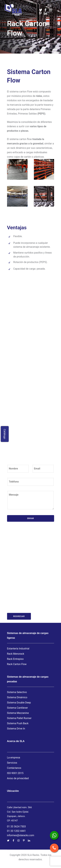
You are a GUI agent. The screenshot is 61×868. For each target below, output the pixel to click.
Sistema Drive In (16, 729)
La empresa (14, 758)
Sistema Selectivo (17, 692)
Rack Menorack (16, 654)
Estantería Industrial (18, 649)
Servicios (12, 763)
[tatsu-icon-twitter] (41, 10)
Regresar (19, 616)
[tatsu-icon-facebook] (46, 10)
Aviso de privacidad (18, 778)
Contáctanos (14, 768)
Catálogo (5, 434)
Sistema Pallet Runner (19, 718)
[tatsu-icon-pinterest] (40, 13)
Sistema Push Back (18, 723)
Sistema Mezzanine (18, 713)
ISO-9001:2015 (15, 773)
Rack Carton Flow (17, 664)
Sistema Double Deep (19, 703)
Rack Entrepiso (15, 659)
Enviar (30, 518)
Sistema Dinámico (17, 697)
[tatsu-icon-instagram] (50, 10)
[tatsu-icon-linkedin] (45, 13)
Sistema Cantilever (17, 708)
